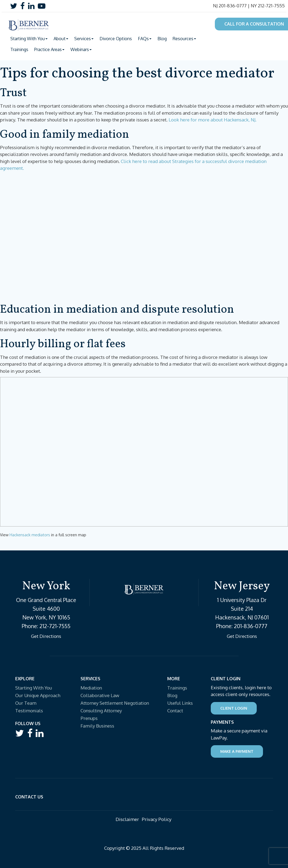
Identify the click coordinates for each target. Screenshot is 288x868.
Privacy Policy (157, 819)
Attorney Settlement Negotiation (115, 703)
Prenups (89, 718)
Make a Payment (237, 751)
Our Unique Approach (38, 695)
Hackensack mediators (30, 535)
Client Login (234, 708)
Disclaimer (127, 819)
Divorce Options (116, 39)
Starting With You (34, 688)
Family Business (97, 726)
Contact (175, 711)
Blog (162, 39)
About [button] (61, 39)
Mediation (91, 688)
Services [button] (84, 39)
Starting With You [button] (29, 39)
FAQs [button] (145, 39)
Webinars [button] (81, 49)
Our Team (26, 703)
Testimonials (29, 711)
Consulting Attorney (101, 711)
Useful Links (180, 703)
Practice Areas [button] (49, 49)
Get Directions (46, 636)
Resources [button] (184, 39)
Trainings (19, 49)
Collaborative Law (100, 695)
